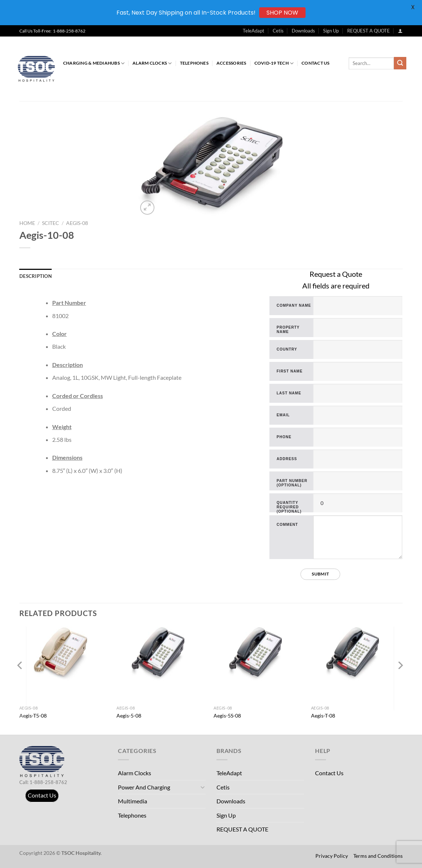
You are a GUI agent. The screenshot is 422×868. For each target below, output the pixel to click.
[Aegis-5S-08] (259, 654)
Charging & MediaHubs (94, 63)
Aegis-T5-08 (33, 716)
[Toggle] (203, 787)
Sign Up (331, 31)
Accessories (231, 63)
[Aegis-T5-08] (64, 654)
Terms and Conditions (378, 856)
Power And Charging (144, 787)
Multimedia (133, 801)
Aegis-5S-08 (227, 716)
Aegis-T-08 (323, 716)
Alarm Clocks (152, 63)
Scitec (51, 223)
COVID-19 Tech (274, 63)
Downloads (303, 31)
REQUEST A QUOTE (369, 31)
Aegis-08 (77, 223)
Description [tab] (36, 276)
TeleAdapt (254, 31)
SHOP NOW (282, 13)
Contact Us (315, 63)
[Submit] (400, 63)
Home (27, 223)
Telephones (194, 63)
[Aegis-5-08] (161, 654)
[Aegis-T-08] (356, 654)
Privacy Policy (332, 856)
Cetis (278, 31)
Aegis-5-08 (129, 716)
